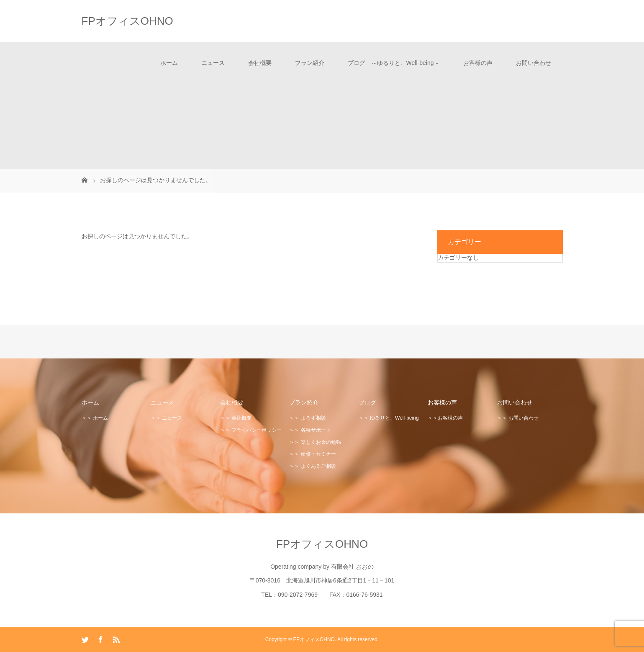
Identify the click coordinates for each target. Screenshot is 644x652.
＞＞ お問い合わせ (518, 418)
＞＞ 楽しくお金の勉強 (315, 442)
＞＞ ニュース (166, 418)
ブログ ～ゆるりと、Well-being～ (394, 63)
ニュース (213, 63)
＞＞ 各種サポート (310, 430)
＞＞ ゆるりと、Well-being (389, 418)
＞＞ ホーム (95, 418)
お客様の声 (478, 63)
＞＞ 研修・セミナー (312, 454)
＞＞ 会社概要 (236, 418)
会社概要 (260, 63)
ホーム (169, 63)
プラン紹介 (310, 63)
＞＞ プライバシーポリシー (251, 430)
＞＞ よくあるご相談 (312, 466)
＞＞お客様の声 (445, 418)
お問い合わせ (534, 63)
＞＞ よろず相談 (307, 418)
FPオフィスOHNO (127, 21)
